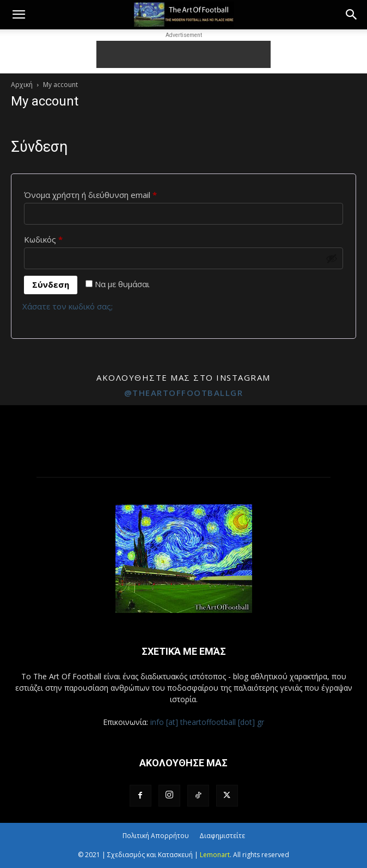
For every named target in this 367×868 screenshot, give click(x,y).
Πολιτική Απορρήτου (156, 836)
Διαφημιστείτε (222, 836)
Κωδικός (63, 238)
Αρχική (22, 85)
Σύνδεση (51, 284)
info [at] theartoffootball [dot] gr (207, 722)
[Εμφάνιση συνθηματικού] (332, 258)
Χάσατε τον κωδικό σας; (68, 306)
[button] (19, 15)
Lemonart (215, 855)
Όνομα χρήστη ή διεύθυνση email (111, 193)
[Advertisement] (183, 54)
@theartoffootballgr (184, 393)
